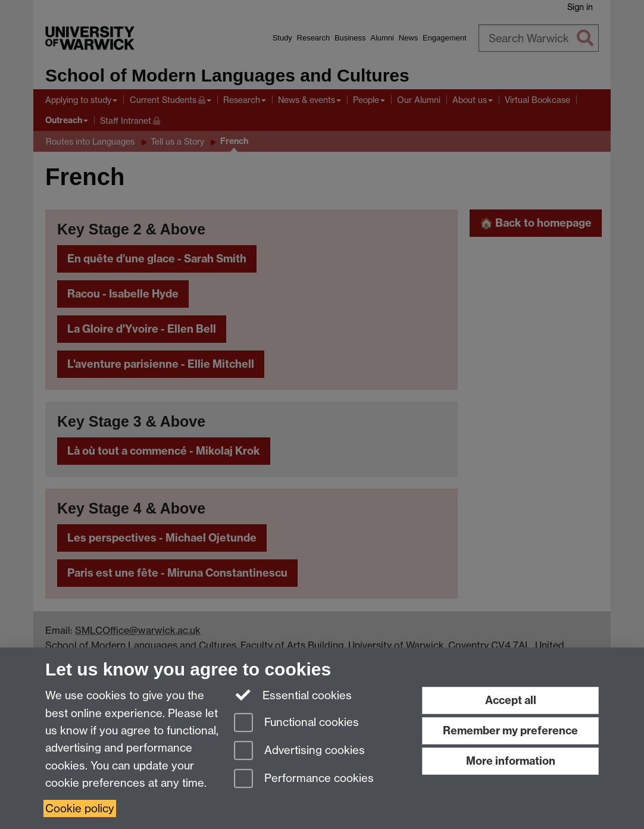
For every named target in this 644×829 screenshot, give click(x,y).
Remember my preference (510, 731)
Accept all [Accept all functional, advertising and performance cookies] (511, 700)
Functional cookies (296, 723)
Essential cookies (293, 695)
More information (511, 761)
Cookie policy (80, 808)
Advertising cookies (299, 751)
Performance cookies (304, 779)
